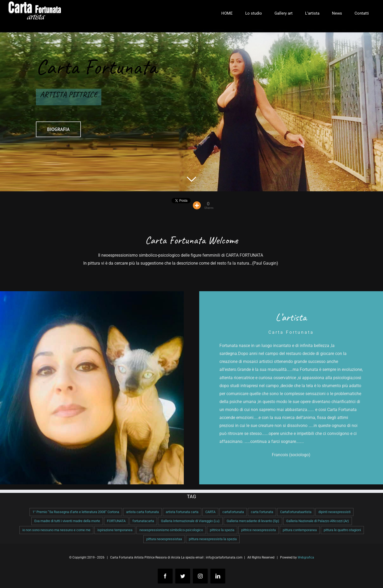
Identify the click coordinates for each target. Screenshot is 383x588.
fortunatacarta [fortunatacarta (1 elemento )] (143, 521)
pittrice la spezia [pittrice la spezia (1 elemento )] (222, 530)
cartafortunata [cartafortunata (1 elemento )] (233, 512)
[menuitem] (227, 13)
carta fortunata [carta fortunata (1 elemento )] (262, 512)
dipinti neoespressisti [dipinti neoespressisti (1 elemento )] (334, 512)
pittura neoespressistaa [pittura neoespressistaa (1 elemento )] (164, 539)
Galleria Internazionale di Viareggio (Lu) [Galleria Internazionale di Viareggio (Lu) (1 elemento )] (190, 521)
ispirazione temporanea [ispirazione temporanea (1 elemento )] (115, 530)
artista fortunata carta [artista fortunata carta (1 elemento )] (182, 512)
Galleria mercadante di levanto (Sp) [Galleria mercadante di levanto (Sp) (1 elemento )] (253, 521)
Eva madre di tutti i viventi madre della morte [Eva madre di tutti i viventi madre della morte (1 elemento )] (67, 521)
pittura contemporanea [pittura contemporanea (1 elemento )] (300, 530)
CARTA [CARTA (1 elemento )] (210, 512)
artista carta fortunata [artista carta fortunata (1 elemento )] (142, 512)
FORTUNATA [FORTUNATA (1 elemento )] (116, 521)
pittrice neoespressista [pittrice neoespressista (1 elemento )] (259, 530)
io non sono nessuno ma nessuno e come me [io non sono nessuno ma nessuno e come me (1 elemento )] (56, 530)
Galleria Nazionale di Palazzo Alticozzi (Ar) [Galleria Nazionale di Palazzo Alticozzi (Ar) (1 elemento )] (318, 521)
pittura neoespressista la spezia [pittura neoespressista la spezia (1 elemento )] (213, 539)
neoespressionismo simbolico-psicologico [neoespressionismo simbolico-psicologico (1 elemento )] (171, 530)
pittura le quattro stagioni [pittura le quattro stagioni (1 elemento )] (342, 530)
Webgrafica (306, 557)
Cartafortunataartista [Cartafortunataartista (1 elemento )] (296, 512)
